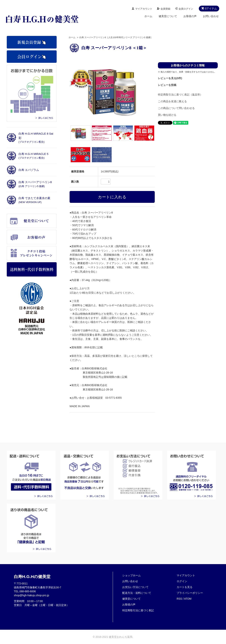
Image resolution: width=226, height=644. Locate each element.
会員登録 (165, 9)
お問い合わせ (211, 16)
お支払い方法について (135, 587)
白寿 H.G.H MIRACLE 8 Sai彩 (36, 138)
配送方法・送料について (137, 593)
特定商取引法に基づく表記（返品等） (180, 95)
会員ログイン (186, 9)
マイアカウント (144, 9)
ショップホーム (131, 575)
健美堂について (168, 16)
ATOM (188, 599)
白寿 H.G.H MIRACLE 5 (33, 156)
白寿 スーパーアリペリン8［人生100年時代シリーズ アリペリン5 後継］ (116, 37)
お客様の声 (190, 16)
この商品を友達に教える (172, 101)
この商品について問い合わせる (176, 108)
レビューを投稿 (167, 85)
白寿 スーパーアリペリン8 (35, 184)
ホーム (148, 16)
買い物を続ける (167, 115)
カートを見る (185, 587)
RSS (179, 599)
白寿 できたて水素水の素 (34, 200)
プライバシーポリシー (190, 593)
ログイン (182, 581)
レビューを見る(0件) (170, 78)
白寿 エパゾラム (29, 170)
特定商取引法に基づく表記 (138, 610)
